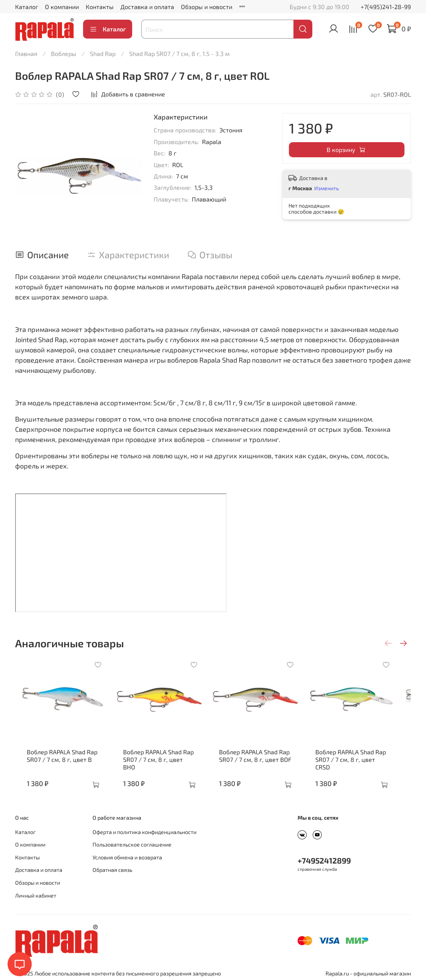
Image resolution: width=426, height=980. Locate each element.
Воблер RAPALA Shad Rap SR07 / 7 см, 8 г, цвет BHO (160, 761)
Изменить (326, 188)
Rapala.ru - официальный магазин (368, 971)
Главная (26, 53)
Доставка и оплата (147, 7)
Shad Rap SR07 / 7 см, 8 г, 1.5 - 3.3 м (179, 53)
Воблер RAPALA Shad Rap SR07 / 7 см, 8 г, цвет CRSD (365, 761)
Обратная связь (112, 868)
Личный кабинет (36, 894)
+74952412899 (324, 858)
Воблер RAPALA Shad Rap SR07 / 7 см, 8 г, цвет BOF (261, 761)
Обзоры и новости (207, 7)
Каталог (27, 7)
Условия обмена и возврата (127, 855)
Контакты (100, 7)
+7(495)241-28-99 (386, 7)
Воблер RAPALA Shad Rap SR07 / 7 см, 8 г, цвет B (56, 761)
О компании (62, 7)
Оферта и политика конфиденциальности (144, 830)
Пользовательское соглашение (132, 843)
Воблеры (64, 53)
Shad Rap (103, 53)
